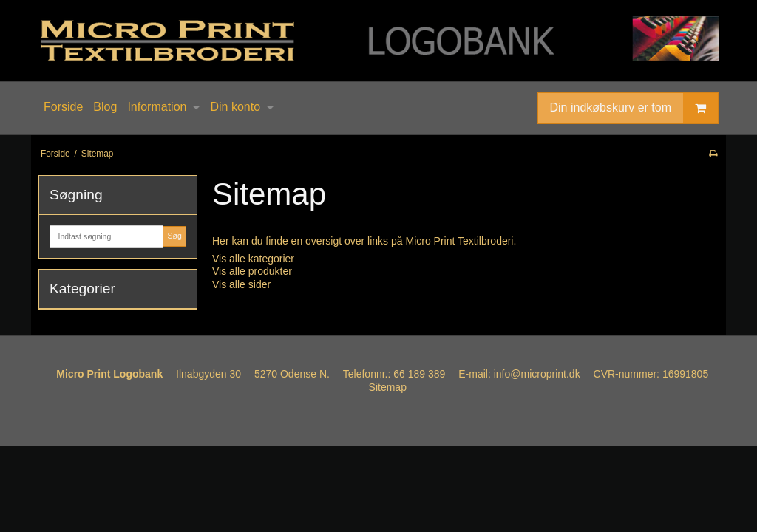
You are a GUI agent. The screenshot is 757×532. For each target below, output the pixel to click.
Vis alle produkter (252, 271)
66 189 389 (419, 374)
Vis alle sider (241, 284)
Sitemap (388, 387)
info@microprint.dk (537, 374)
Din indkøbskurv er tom (634, 108)
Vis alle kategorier (253, 259)
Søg (174, 236)
